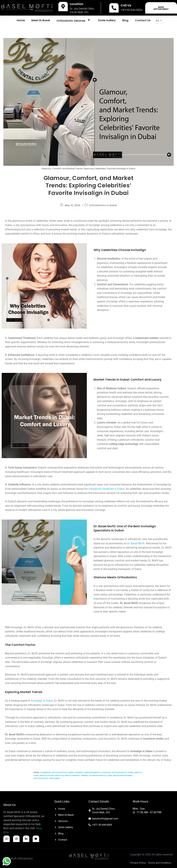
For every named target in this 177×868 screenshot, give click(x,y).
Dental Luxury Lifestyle (51, 775)
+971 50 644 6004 (132, 10)
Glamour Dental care (100, 775)
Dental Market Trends (76, 775)
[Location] (63, 7)
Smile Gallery (107, 20)
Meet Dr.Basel (41, 20)
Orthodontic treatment (47, 778)
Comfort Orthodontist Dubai (117, 772)
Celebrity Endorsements (87, 772)
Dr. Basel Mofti (136, 543)
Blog (125, 20)
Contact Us (143, 20)
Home (21, 20)
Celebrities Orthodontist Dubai (57, 772)
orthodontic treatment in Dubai (106, 489)
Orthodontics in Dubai (103, 205)
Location (77, 4)
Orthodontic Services (74, 20)
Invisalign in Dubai (42, 701)
